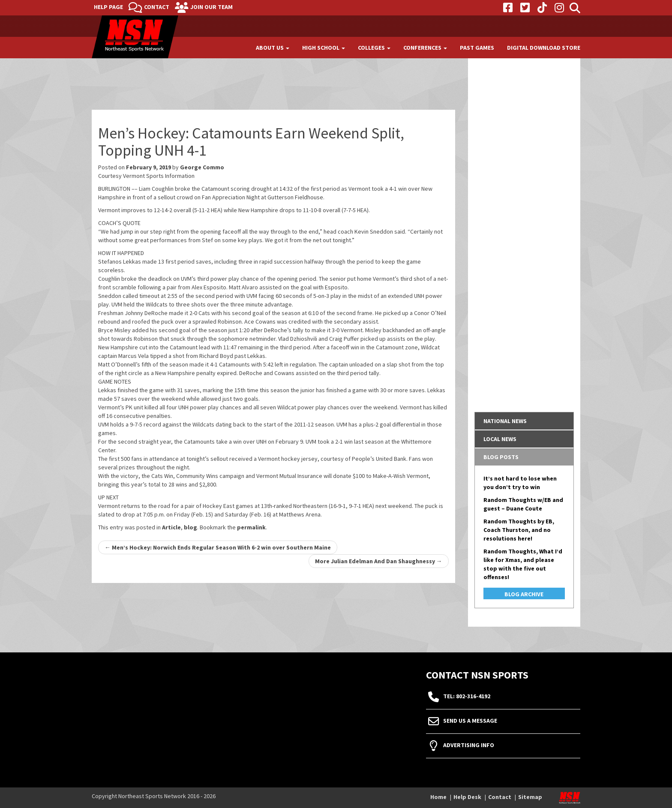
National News (505, 421)
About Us (273, 48)
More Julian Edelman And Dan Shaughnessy (379, 561)
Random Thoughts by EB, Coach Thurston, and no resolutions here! (519, 530)
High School (324, 48)
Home (438, 797)
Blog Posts (501, 457)
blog (190, 527)
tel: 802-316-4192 (467, 697)
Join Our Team (211, 7)
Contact (157, 7)
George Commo (202, 167)
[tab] (524, 421)
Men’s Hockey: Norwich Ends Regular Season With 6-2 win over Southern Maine (218, 547)
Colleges (374, 48)
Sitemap (530, 797)
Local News (500, 439)
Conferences (425, 48)
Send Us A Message (470, 721)
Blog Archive (524, 594)
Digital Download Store (544, 48)
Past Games (477, 48)
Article (171, 527)
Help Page (108, 7)
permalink (251, 527)
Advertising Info (469, 745)
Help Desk (467, 797)
